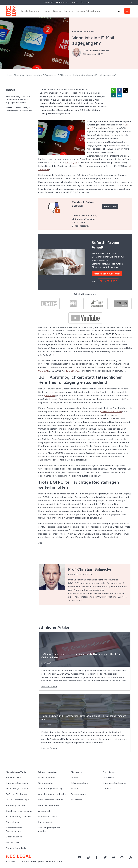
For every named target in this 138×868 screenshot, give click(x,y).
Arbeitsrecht (45, 811)
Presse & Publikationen (88, 11)
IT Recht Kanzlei (47, 777)
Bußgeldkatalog (14, 837)
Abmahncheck (13, 777)
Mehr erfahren (49, 687)
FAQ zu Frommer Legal (18, 800)
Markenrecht (45, 822)
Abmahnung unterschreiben (53, 794)
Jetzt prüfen (110, 206)
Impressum (109, 777)
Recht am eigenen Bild (50, 805)
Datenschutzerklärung (114, 783)
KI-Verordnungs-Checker (19, 817)
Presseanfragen (79, 794)
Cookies (107, 789)
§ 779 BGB (49, 396)
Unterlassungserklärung (51, 800)
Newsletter (76, 800)
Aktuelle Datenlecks (16, 848)
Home (9, 75)
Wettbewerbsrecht (31, 75)
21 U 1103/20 (72, 371)
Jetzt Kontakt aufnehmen (107, 274)
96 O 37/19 (44, 371)
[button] (113, 90)
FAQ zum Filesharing (16, 794)
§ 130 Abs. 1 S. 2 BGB (111, 412)
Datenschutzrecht (48, 817)
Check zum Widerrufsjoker (19, 811)
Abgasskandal (13, 822)
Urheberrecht (45, 783)
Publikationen (13, 842)
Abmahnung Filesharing (50, 789)
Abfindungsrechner (16, 805)
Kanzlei (57, 11)
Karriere (68, 11)
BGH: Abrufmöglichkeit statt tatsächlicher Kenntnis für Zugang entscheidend (19, 100)
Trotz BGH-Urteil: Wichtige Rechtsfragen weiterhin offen (19, 109)
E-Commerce (49, 75)
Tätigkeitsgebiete (30, 11)
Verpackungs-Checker (17, 789)
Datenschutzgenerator (18, 783)
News (47, 11)
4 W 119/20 (71, 163)
